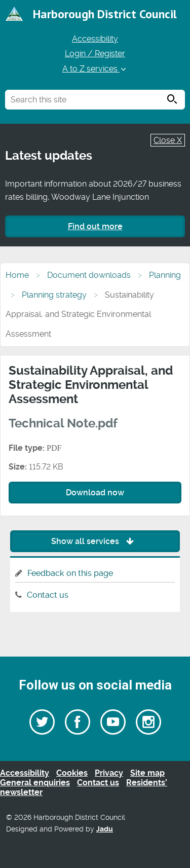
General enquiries (35, 783)
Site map (147, 773)
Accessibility (95, 39)
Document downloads (89, 275)
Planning (165, 275)
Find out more (95, 226)
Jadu (105, 829)
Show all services (95, 541)
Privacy (109, 773)
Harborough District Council (105, 14)
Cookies (72, 773)
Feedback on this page (70, 573)
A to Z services (95, 69)
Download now (95, 493)
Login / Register (95, 53)
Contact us (48, 595)
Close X (168, 140)
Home (17, 275)
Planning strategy (54, 295)
